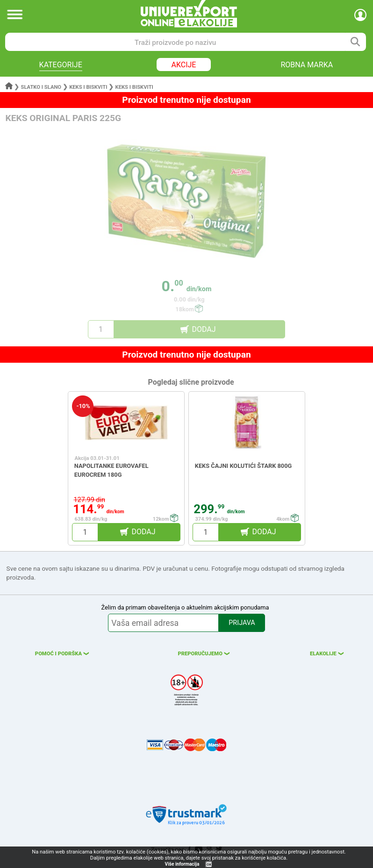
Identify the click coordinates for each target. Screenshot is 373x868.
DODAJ (204, 329)
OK (209, 864)
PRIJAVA (242, 623)
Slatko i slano (41, 87)
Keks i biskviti (88, 87)
